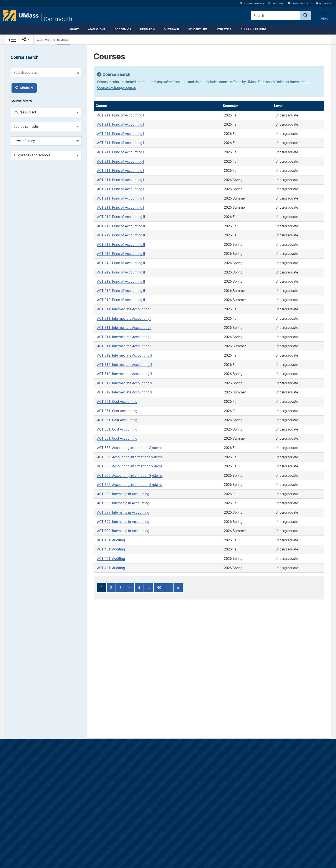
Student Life (198, 29)
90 (159, 588)
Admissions (97, 29)
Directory (276, 3)
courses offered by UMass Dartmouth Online (251, 82)
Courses (63, 40)
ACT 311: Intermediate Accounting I (124, 309)
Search (26, 88)
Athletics (224, 29)
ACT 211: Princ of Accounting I (121, 115)
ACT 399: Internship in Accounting (123, 494)
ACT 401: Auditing (111, 540)
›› (178, 588)
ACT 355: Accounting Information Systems (130, 448)
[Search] (306, 16)
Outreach (171, 29)
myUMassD (324, 3)
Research (147, 29)
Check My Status (300, 3)
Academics (123, 29)
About (74, 29)
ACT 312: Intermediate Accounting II (125, 356)
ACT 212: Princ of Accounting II (121, 217)
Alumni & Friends (254, 29)
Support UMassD (252, 3)
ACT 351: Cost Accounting (117, 402)
